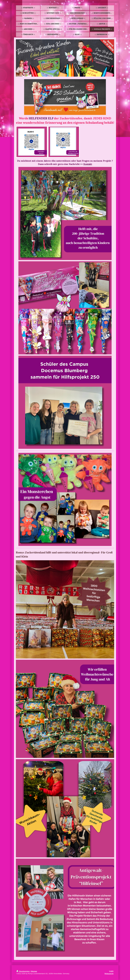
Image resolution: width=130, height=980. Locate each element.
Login (111, 971)
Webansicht (109, 974)
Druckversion (23, 971)
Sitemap (34, 971)
